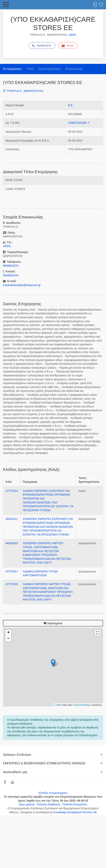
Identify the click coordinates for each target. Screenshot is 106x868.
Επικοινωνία (74, 69)
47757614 (12, 491)
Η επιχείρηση (12, 69)
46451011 (12, 519)
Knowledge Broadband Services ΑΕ (75, 812)
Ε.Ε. (71, 105)
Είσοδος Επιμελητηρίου (53, 793)
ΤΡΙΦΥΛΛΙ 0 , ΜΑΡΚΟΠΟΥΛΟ (25, 91)
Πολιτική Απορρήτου (75, 804)
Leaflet (58, 705)
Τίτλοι (30, 69)
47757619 (12, 584)
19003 (72, 35)
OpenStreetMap (83, 705)
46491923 (12, 543)
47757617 (12, 571)
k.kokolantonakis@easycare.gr (22, 285)
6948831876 (42, 46)
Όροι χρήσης (27, 804)
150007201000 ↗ (79, 123)
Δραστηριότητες (50, 69)
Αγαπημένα (53, 623)
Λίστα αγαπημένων (101, 5)
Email (68, 46)
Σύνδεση (95, 5)
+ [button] (8, 633)
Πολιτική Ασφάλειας (48, 804)
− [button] (8, 639)
